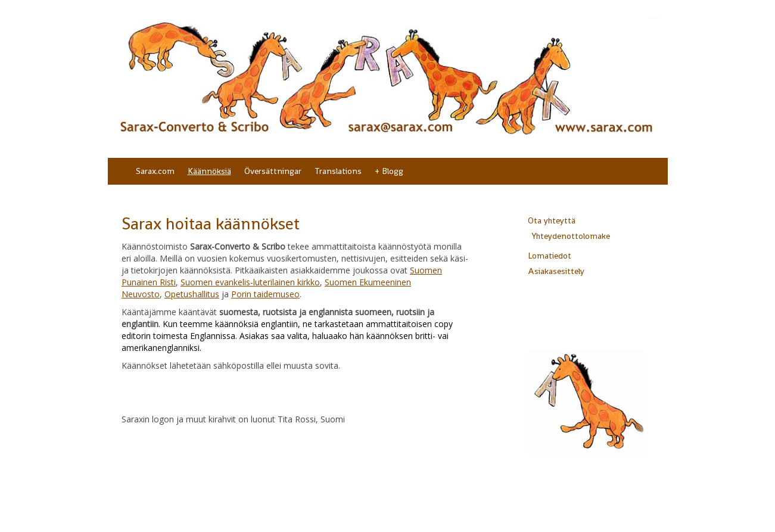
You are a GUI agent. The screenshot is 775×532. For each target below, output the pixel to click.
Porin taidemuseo (265, 294)
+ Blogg (389, 171)
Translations (338, 171)
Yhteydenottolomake (571, 236)
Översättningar (273, 171)
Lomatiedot (550, 256)
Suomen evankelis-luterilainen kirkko (250, 282)
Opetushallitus (192, 294)
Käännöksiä (209, 171)
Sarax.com (155, 171)
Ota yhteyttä (552, 220)
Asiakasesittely (556, 271)
